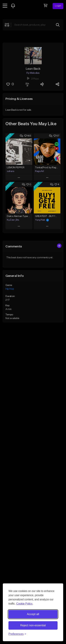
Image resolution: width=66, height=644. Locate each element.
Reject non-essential (33, 625)
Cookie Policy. (25, 604)
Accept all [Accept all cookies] (33, 614)
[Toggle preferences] (17, 634)
